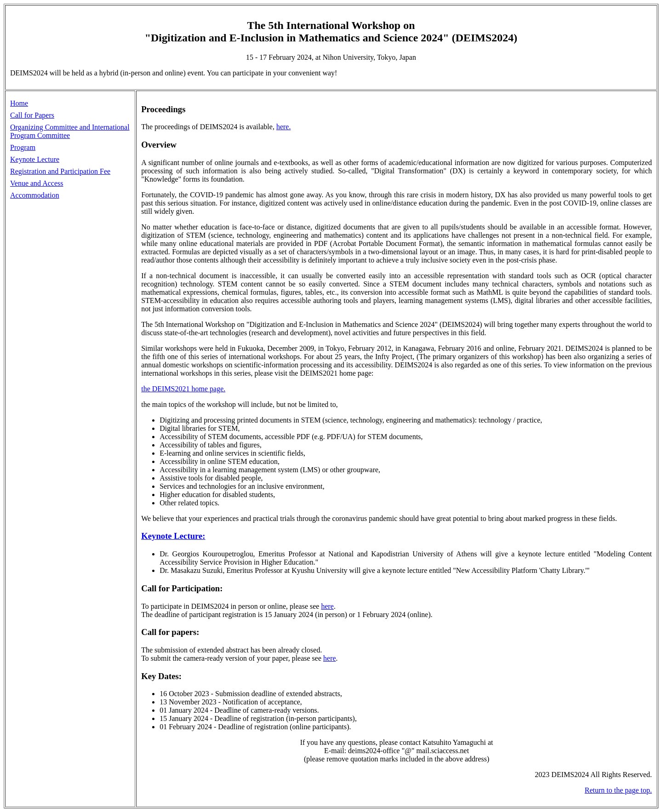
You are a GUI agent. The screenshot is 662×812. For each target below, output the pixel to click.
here (327, 606)
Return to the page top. (618, 790)
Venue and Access (37, 183)
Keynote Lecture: (173, 536)
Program (23, 147)
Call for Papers (32, 115)
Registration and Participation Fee (60, 171)
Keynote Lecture (35, 159)
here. (284, 127)
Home (19, 103)
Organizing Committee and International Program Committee (70, 131)
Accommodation (35, 195)
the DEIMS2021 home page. (183, 389)
